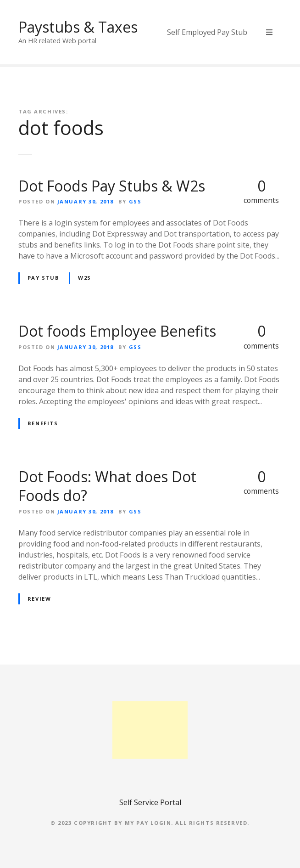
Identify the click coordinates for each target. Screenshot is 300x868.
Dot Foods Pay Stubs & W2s (112, 186)
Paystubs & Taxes (78, 27)
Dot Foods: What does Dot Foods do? (107, 486)
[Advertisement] (150, 730)
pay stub (44, 278)
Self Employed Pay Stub (207, 32)
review (39, 599)
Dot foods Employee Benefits (117, 331)
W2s (85, 278)
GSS (135, 201)
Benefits (43, 423)
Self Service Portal (150, 802)
